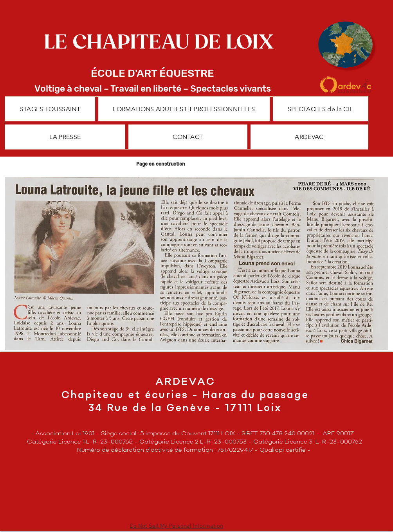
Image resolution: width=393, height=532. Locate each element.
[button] (184, 109)
